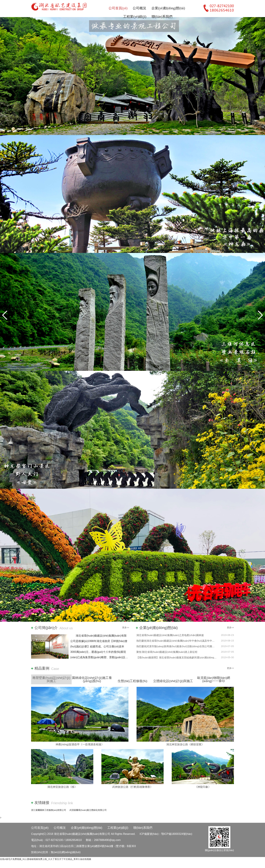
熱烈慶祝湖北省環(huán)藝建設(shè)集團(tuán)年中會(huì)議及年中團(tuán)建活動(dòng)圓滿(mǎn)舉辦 (195, 641)
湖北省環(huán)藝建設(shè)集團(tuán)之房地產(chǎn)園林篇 (170, 635)
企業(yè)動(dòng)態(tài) (168, 8)
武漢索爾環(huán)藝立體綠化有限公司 (88, 810)
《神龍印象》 (203, 787)
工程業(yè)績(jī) (135, 17)
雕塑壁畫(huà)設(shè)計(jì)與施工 (51, 679)
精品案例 (42, 668)
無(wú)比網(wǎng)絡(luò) (66, 852)
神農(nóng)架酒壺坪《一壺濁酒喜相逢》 (80, 744)
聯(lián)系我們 (162, 17)
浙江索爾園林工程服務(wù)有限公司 (49, 810)
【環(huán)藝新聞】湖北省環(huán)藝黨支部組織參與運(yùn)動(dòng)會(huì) (179, 657)
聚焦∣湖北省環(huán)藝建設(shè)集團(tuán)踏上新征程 (167, 652)
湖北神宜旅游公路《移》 (62, 787)
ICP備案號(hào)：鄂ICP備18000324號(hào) (166, 834)
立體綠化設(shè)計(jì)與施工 (173, 681)
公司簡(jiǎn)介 (46, 628)
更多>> (126, 628)
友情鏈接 (42, 803)
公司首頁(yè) (118, 8)
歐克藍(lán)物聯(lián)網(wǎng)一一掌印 (214, 679)
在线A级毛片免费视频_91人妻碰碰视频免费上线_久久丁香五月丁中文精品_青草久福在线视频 (46, 859)
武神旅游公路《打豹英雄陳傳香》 (132, 787)
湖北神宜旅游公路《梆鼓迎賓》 (185, 744)
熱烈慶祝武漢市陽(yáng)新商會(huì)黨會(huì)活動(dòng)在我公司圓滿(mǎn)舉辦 (181, 646)
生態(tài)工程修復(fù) (132, 681)
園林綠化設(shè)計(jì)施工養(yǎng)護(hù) (92, 679)
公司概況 (139, 8)
